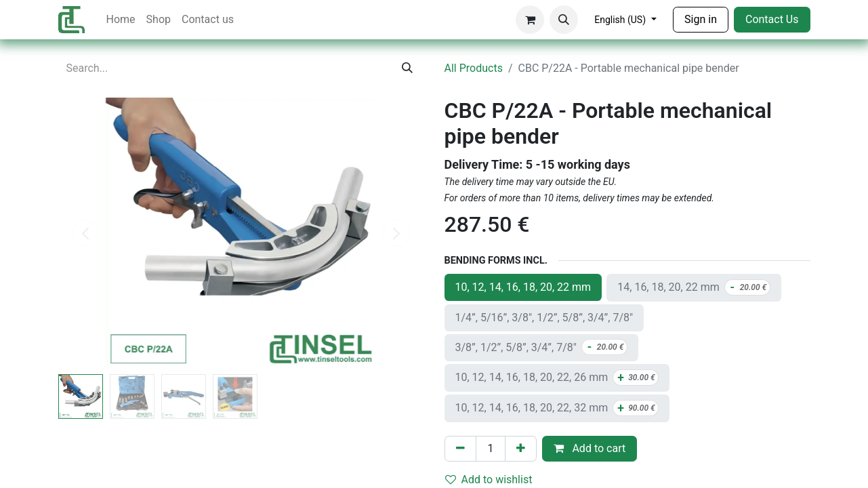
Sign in (701, 19)
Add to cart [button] (590, 448)
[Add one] (521, 449)
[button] (564, 20)
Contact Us (772, 19)
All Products (474, 68)
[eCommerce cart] (530, 20)
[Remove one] (460, 449)
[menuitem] (121, 20)
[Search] (407, 68)
